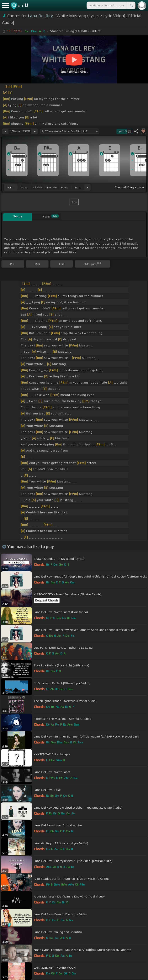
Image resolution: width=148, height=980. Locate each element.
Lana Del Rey (40, 16)
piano (24, 187)
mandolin (51, 187)
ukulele (38, 187)
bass (78, 187)
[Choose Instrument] (87, 187)
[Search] (131, 5)
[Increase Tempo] (35, 131)
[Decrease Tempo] (5, 131)
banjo (65, 187)
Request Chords (47, 600)
